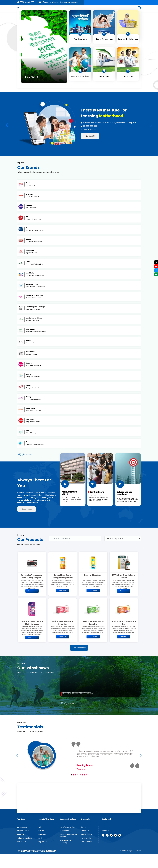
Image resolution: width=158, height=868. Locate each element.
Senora (41, 831)
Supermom (43, 842)
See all (29, 455)
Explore (32, 77)
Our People (22, 842)
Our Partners (64, 831)
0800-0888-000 (26, 2)
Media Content (87, 842)
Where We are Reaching (65, 842)
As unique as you (24, 827)
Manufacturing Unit (67, 827)
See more (32, 591)
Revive (41, 838)
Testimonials (86, 838)
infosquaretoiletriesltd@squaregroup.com (59, 2)
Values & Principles (25, 838)
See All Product (80, 648)
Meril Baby (42, 834)
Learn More (27, 509)
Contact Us (90, 136)
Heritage (21, 834)
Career (83, 827)
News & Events (86, 834)
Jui (40, 827)
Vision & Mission (23, 831)
